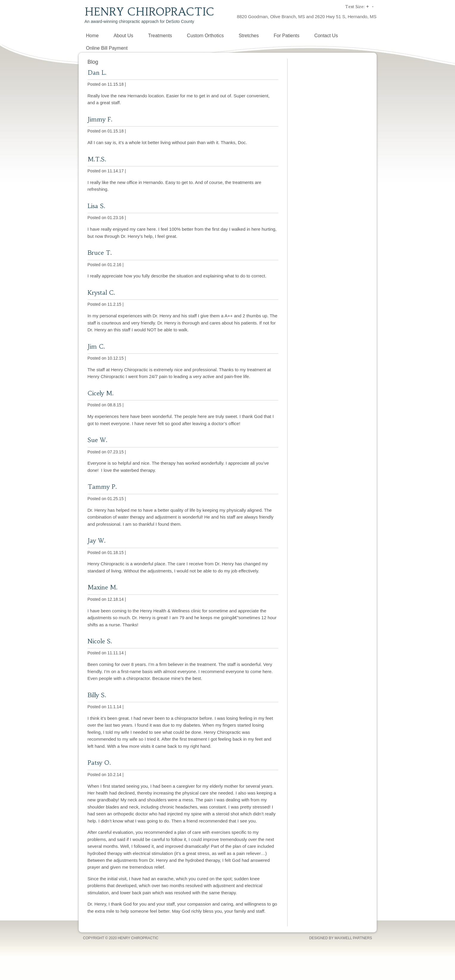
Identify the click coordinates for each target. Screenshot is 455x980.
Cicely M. (101, 393)
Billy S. (97, 695)
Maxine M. (103, 587)
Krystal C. (101, 292)
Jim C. (96, 346)
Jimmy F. (100, 119)
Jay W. (97, 540)
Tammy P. (102, 487)
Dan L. (97, 72)
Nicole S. (100, 641)
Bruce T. (100, 253)
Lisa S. (96, 206)
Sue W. (97, 440)
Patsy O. (99, 763)
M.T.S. (97, 159)
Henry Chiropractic (149, 12)
